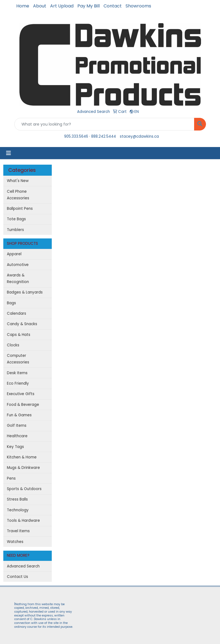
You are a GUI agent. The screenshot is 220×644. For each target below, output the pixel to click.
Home (23, 6)
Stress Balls (17, 499)
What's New (18, 181)
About (40, 6)
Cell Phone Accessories (18, 195)
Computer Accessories (18, 359)
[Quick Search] (104, 124)
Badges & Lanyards (25, 292)
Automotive (18, 265)
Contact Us (17, 577)
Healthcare (17, 436)
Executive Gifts (21, 394)
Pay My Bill (89, 6)
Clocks (13, 345)
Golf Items (17, 426)
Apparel (14, 254)
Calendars (17, 313)
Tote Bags (16, 219)
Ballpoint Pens (20, 209)
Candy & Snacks (22, 324)
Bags (11, 303)
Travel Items (18, 531)
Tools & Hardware (23, 521)
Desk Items (17, 373)
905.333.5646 (76, 136)
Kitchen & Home (22, 457)
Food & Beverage (23, 405)
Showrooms (138, 6)
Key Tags (15, 447)
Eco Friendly (18, 383)
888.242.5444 (104, 136)
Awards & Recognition (18, 278)
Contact (113, 6)
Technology (18, 510)
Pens (11, 478)
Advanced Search (23, 566)
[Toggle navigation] (9, 153)
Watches (15, 542)
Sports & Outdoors (24, 489)
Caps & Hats (19, 335)
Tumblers (15, 230)
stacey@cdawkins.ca (139, 136)
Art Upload (62, 6)
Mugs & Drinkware (23, 468)
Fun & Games (19, 415)
